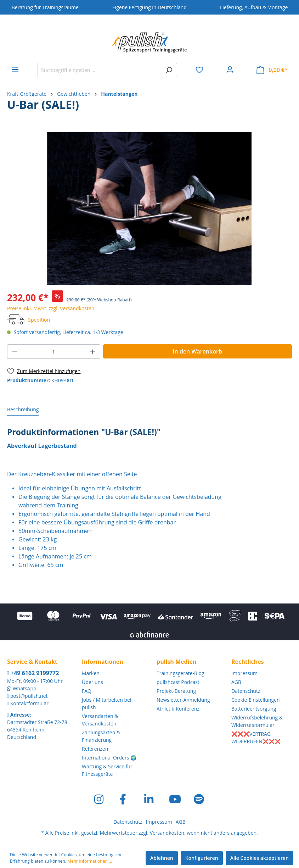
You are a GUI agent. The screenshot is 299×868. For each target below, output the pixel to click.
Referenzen (95, 749)
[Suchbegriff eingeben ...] (99, 70)
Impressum (244, 673)
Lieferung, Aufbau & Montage (254, 7)
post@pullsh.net (29, 696)
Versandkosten (167, 833)
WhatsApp (25, 688)
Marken (91, 673)
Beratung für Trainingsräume (45, 7)
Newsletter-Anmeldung (183, 700)
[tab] (23, 410)
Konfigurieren (202, 858)
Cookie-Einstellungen (256, 700)
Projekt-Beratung (176, 691)
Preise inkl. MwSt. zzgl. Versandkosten (51, 308)
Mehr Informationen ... (90, 861)
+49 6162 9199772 (33, 673)
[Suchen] (169, 70)
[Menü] (15, 69)
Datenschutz (246, 691)
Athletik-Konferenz (178, 709)
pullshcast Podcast (178, 682)
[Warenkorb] (272, 70)
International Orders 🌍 (109, 758)
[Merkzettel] (199, 70)
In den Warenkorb (198, 351)
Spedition (39, 320)
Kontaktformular (29, 703)
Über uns (92, 682)
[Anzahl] (54, 352)
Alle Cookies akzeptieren (259, 858)
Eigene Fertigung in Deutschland (149, 7)
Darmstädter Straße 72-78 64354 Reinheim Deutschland (37, 730)
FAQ (87, 691)
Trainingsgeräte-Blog (180, 673)
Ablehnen (162, 858)
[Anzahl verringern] (15, 352)
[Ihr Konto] (230, 70)
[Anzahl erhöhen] (93, 352)
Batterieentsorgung (254, 709)
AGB (236, 682)
